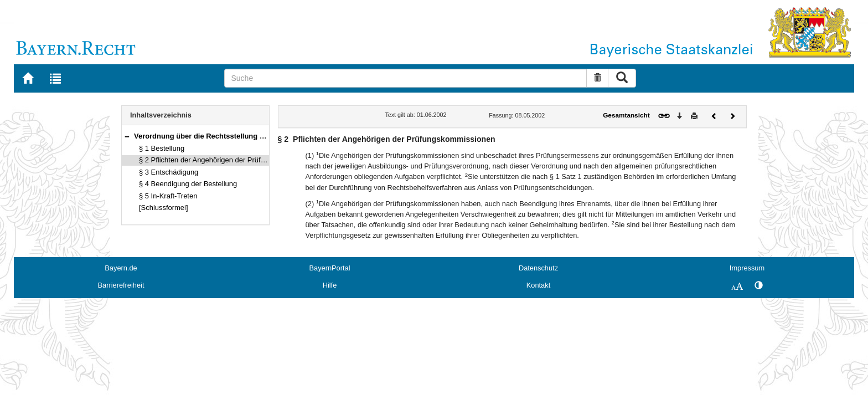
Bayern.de (121, 268)
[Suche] (405, 78)
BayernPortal (330, 268)
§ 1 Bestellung (162, 148)
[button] (127, 136)
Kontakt (538, 285)
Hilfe (330, 285)
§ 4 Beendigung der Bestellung (188, 184)
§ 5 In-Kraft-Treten (168, 196)
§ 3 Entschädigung (169, 172)
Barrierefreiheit (121, 285)
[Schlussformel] (164, 208)
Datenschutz (538, 268)
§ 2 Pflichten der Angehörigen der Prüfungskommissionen (231, 160)
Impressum (747, 268)
